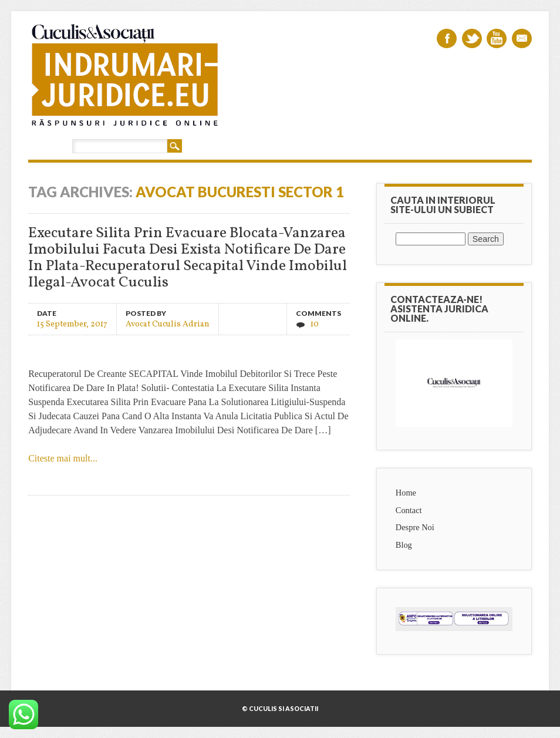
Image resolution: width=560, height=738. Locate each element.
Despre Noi (415, 527)
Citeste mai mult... (63, 458)
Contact (409, 510)
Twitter (472, 38)
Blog (404, 545)
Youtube (497, 38)
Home (406, 493)
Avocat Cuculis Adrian (168, 324)
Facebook (447, 38)
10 (315, 324)
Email (522, 38)
